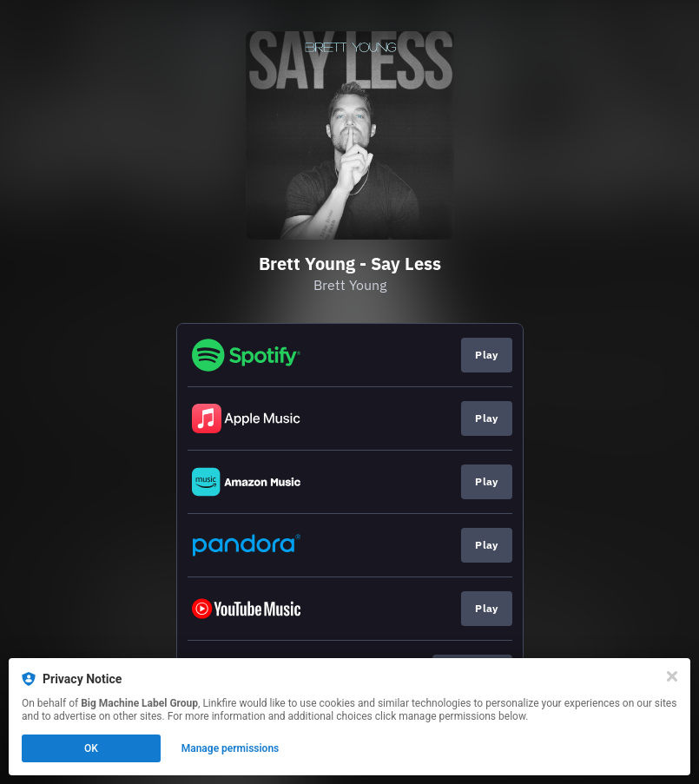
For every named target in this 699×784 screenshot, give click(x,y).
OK (91, 748)
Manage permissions (231, 748)
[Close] (672, 676)
